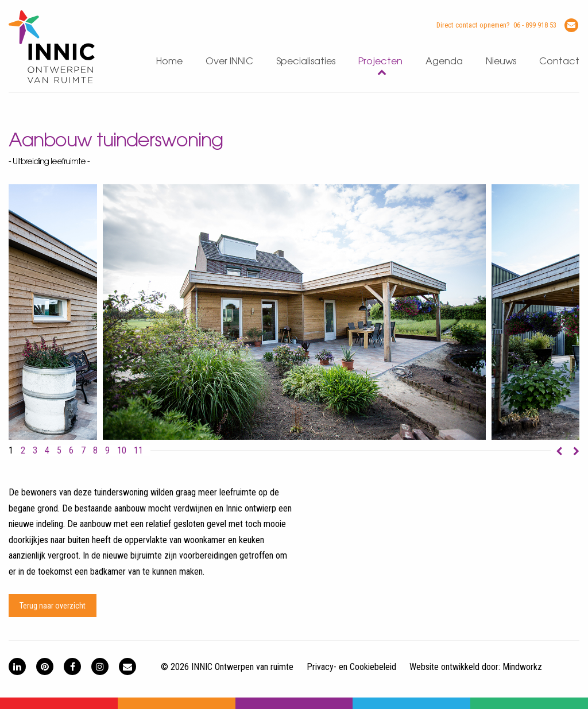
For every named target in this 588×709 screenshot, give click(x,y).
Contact (559, 62)
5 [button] (59, 451)
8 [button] (95, 451)
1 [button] (11, 451)
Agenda (444, 62)
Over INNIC (229, 62)
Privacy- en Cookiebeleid (351, 667)
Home (169, 62)
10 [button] (122, 451)
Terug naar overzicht (53, 606)
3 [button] (35, 451)
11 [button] (138, 451)
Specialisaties (306, 62)
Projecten (380, 62)
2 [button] (23, 451)
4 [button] (47, 451)
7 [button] (83, 451)
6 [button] (71, 451)
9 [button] (107, 451)
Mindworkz (522, 667)
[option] (295, 312)
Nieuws (501, 62)
